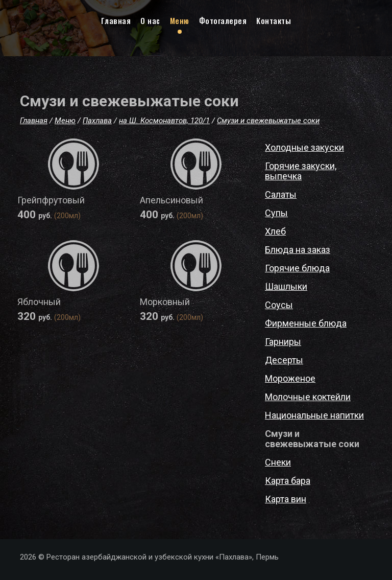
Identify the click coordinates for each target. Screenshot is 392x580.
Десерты (284, 360)
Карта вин (286, 499)
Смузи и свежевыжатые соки (312, 439)
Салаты (281, 194)
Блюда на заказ (298, 250)
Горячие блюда (297, 268)
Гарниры (283, 342)
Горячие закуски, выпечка (301, 171)
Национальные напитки (314, 415)
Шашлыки (286, 286)
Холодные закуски (304, 147)
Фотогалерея (223, 20)
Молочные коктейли (308, 397)
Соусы (279, 305)
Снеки (278, 462)
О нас (150, 20)
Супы (276, 213)
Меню (180, 20)
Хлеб (275, 231)
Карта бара (288, 481)
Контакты (274, 20)
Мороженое (290, 378)
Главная (116, 20)
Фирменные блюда (306, 323)
